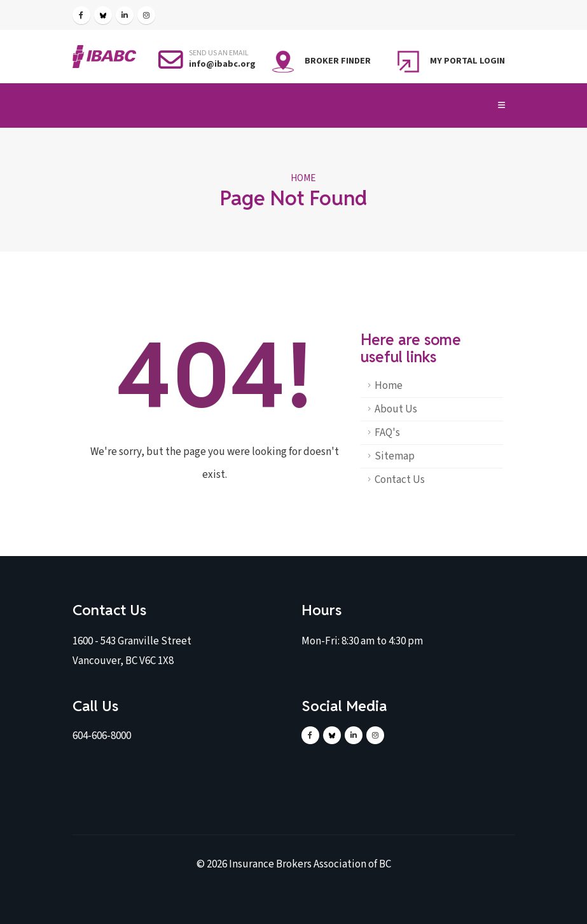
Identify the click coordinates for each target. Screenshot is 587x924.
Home (303, 178)
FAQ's (387, 433)
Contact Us (400, 480)
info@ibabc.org (222, 64)
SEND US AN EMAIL (219, 53)
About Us (396, 409)
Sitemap (395, 456)
